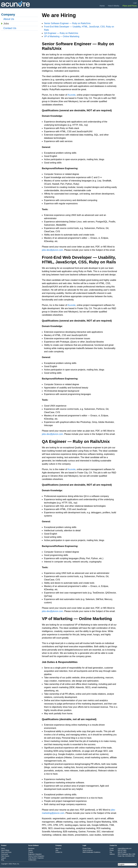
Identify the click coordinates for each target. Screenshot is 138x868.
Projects (31, 852)
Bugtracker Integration (35, 854)
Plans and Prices (130, 6)
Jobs (6, 23)
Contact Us (10, 28)
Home (102, 6)
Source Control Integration (36, 856)
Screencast (5, 854)
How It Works (114, 6)
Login (135, 3)
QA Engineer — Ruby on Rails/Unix (61, 33)
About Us (9, 19)
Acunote (72, 95)
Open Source (5, 856)
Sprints (30, 850)
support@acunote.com (125, 848)
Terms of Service (88, 850)
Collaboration (32, 860)
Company (59, 845)
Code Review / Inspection (36, 858)
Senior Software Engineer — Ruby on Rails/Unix (67, 23)
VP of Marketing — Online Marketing (62, 36)
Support (4, 858)
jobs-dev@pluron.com (52, 250)
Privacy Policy (87, 848)
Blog (3, 860)
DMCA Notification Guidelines (91, 852)
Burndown (31, 848)
